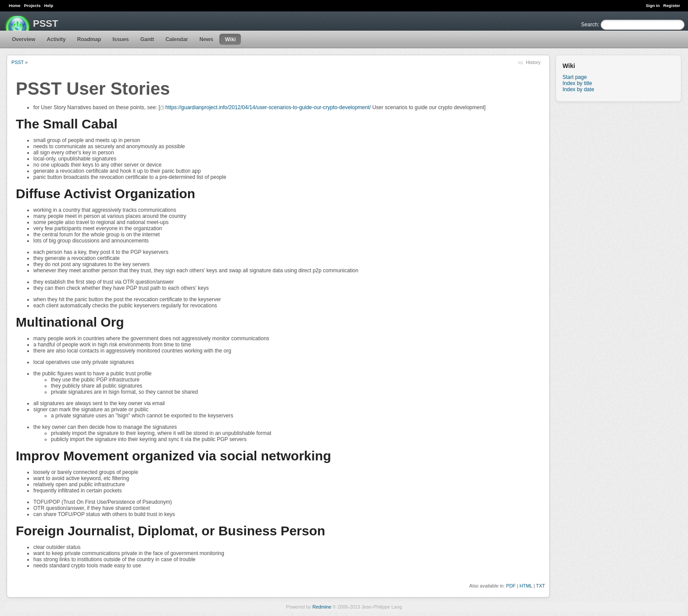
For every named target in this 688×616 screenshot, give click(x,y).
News (206, 39)
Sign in (653, 5)
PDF (511, 586)
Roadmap (89, 39)
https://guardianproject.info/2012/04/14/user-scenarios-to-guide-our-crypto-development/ (268, 107)
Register (672, 5)
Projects (32, 5)
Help (49, 5)
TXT (541, 586)
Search (589, 25)
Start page (575, 77)
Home (15, 5)
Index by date (578, 89)
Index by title (577, 83)
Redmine (322, 607)
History (533, 62)
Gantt (147, 39)
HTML (526, 586)
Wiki (231, 39)
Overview (23, 39)
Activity (56, 39)
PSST (18, 62)
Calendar (177, 39)
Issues (120, 39)
